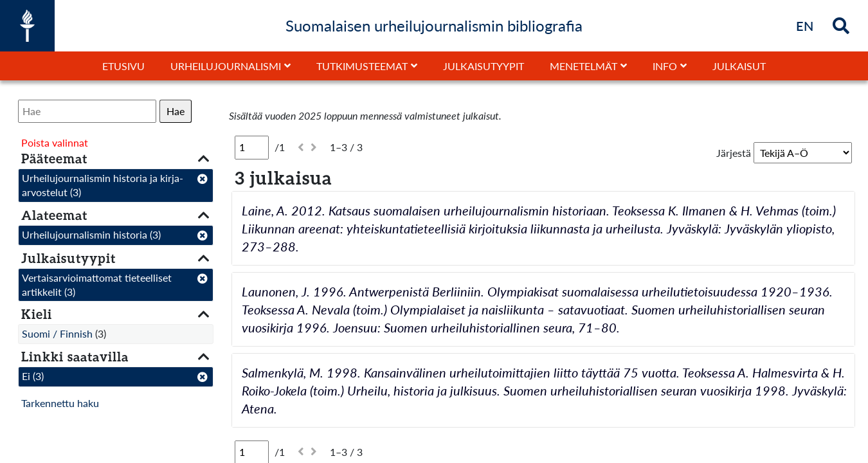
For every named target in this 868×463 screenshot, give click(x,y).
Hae (176, 111)
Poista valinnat (55, 142)
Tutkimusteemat (362, 66)
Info (665, 66)
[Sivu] (252, 147)
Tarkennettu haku (60, 403)
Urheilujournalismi (226, 66)
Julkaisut (739, 66)
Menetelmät (583, 66)
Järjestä (734, 153)
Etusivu (123, 66)
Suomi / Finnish (57, 333)
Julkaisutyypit (484, 66)
